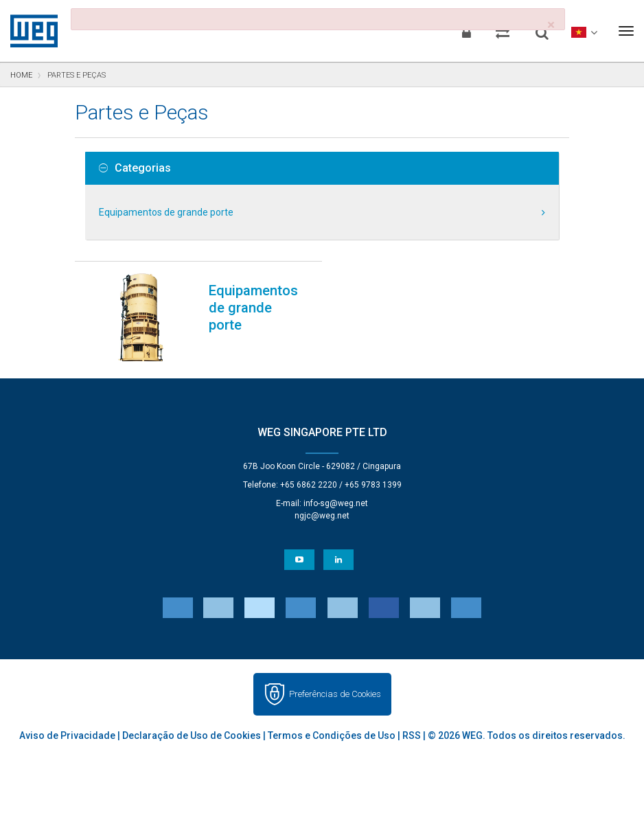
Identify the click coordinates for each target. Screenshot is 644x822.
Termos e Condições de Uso (332, 735)
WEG (29, 31)
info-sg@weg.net (336, 503)
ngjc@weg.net (322, 516)
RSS (412, 735)
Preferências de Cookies (335, 694)
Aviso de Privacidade (67, 735)
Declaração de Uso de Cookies (192, 735)
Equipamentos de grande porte (166, 212)
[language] (583, 31)
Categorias (135, 168)
